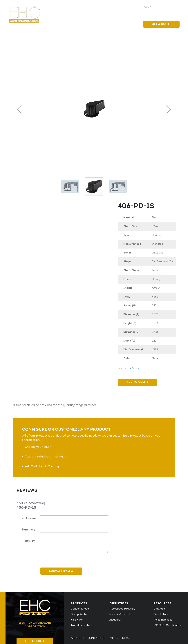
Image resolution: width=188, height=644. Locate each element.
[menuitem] (79, 24)
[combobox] (158, 7)
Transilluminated (81, 625)
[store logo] (24, 15)
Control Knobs (80, 609)
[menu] (103, 24)
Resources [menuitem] (127, 24)
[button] (19, 109)
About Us (77, 638)
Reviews (27, 491)
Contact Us (96, 638)
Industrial (115, 620)
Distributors (161, 614)
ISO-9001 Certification (168, 625)
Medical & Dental (120, 614)
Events (119, 7)
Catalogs (159, 609)
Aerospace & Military (122, 609)
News (130, 7)
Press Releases (163, 620)
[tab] (27, 491)
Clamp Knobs (79, 614)
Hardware (77, 620)
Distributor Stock (129, 368)
